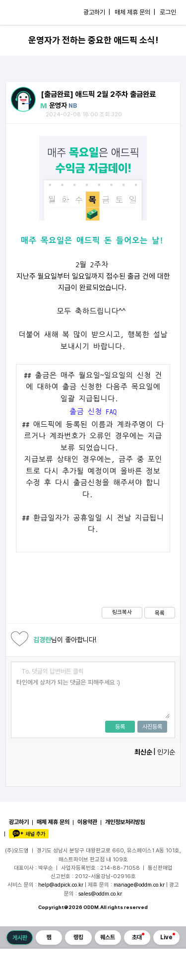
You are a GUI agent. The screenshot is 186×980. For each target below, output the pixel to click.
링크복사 (122, 612)
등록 (120, 727)
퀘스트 (108, 937)
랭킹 (78, 937)
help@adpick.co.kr (61, 885)
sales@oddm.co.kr (100, 894)
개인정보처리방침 (125, 822)
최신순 (143, 752)
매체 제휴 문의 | (135, 12)
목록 (160, 613)
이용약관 (87, 822)
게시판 (20, 938)
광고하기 (19, 822)
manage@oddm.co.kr (139, 885)
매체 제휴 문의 (53, 822)
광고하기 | (97, 12)
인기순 (166, 752)
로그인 (168, 12)
